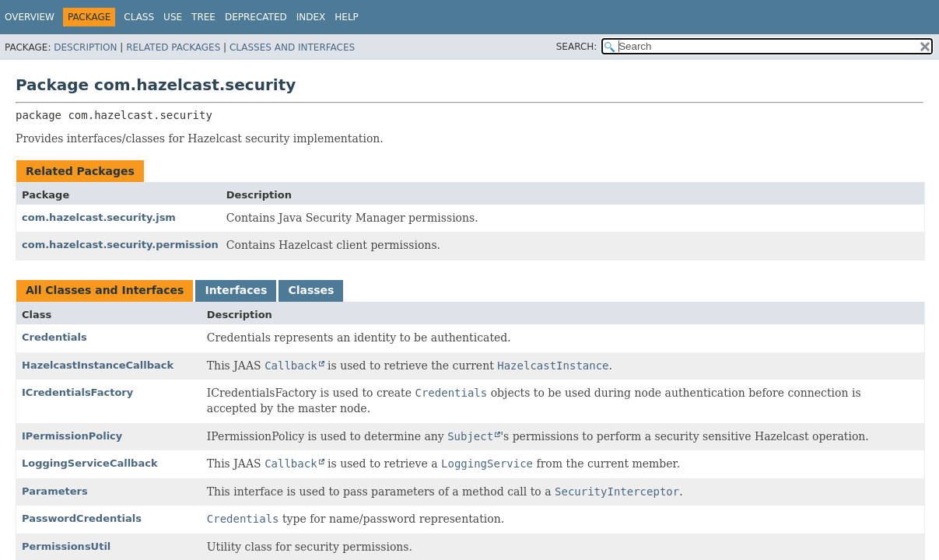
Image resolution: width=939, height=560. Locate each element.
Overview (30, 17)
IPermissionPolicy (72, 436)
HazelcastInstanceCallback (98, 365)
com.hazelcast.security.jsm (99, 217)
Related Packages (173, 47)
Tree (203, 17)
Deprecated (256, 17)
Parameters (55, 491)
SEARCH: (577, 47)
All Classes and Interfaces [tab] (105, 290)
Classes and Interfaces (292, 47)
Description (85, 47)
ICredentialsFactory (77, 392)
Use (173, 17)
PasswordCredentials (82, 518)
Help (347, 17)
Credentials (54, 337)
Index (311, 17)
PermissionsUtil (66, 546)
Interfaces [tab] (236, 290)
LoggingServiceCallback (90, 463)
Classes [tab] (311, 290)
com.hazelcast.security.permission (120, 245)
